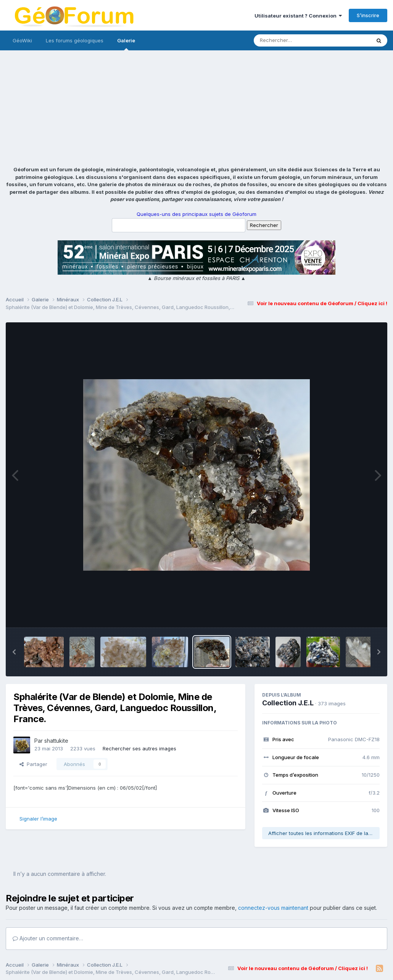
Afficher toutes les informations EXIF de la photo (324, 833)
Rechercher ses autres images (139, 748)
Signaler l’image (38, 819)
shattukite (56, 741)
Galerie (126, 44)
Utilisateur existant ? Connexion (298, 16)
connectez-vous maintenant (273, 908)
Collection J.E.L (288, 703)
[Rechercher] (290, 40)
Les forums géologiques (75, 40)
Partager (33, 764)
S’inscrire (368, 15)
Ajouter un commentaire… (48, 938)
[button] (14, 652)
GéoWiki (22, 40)
